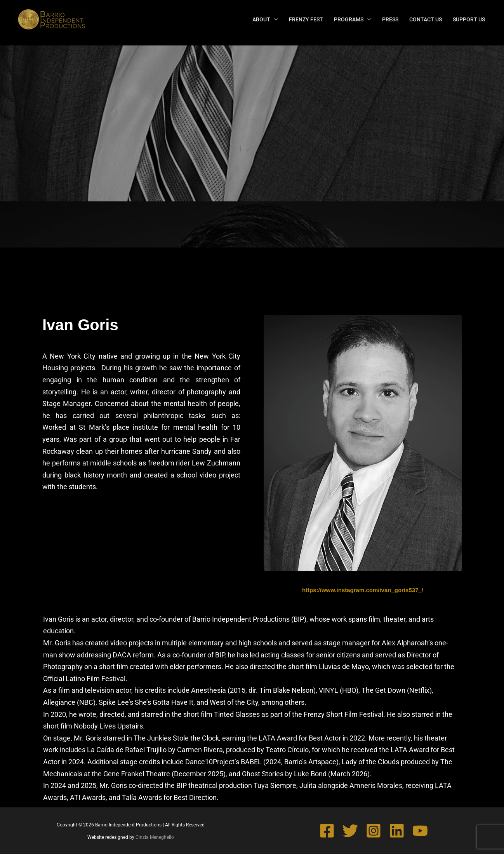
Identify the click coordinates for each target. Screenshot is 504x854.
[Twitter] (350, 831)
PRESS (390, 19)
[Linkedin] (397, 831)
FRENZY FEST (306, 19)
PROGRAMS (349, 19)
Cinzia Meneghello (155, 837)
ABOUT (261, 19)
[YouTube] (420, 831)
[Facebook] (327, 831)
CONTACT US (426, 19)
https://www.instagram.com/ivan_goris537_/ (363, 590)
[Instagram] (374, 831)
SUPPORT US (469, 19)
